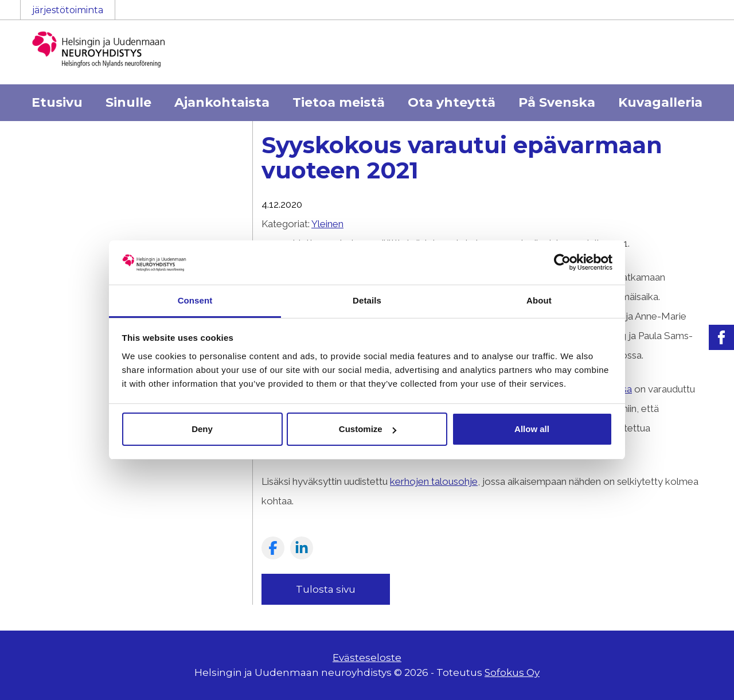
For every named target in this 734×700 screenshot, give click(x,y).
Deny (202, 429)
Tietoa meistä (339, 102)
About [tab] (539, 300)
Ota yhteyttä (452, 102)
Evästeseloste (367, 658)
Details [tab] (367, 300)
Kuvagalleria (660, 102)
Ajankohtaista (222, 102)
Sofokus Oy (512, 672)
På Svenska (557, 102)
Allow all (532, 429)
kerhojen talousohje (434, 481)
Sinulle (128, 102)
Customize (368, 429)
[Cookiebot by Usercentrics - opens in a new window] (562, 262)
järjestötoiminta (68, 10)
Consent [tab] (195, 300)
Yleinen (327, 224)
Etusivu (57, 102)
